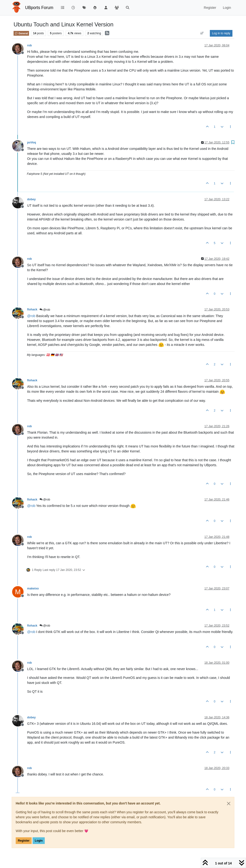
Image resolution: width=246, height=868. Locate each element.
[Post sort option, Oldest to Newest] (202, 33)
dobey (31, 199)
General (21, 33)
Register (24, 841)
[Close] (229, 804)
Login (39, 841)
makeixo (33, 588)
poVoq (32, 142)
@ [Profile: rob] (31, 316)
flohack (32, 309)
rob (30, 45)
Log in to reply (221, 33)
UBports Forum (39, 8)
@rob (45, 310)
